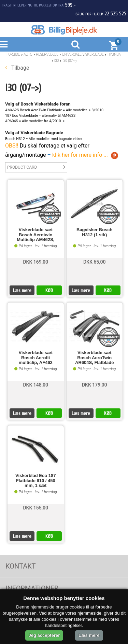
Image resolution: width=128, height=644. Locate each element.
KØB (49, 290)
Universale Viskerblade (83, 54)
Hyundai (115, 54)
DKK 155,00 (35, 508)
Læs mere (22, 290)
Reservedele (47, 54)
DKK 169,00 (35, 262)
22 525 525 (115, 14)
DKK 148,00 (35, 385)
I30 (57, 61)
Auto (28, 54)
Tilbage (17, 68)
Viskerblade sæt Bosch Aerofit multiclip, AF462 (36, 358)
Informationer (32, 588)
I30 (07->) (69, 61)
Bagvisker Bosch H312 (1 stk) (95, 232)
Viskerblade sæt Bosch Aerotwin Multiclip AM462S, (35, 235)
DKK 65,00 (95, 262)
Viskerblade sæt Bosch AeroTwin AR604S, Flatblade (94, 358)
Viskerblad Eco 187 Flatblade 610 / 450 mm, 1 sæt (35, 481)
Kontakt (21, 566)
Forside (13, 54)
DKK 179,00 (95, 385)
